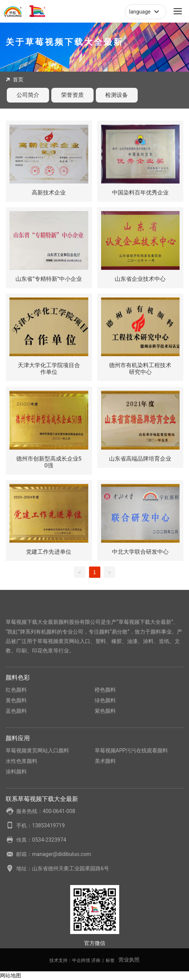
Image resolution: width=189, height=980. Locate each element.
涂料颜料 (16, 772)
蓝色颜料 (16, 711)
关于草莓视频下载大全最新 (65, 42)
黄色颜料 (16, 700)
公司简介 (28, 95)
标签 (110, 960)
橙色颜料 (105, 690)
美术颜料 (105, 761)
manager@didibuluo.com (61, 854)
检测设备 (117, 95)
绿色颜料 (105, 700)
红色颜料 (16, 690)
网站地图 (11, 975)
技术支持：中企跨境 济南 (75, 960)
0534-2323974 (49, 840)
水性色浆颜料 (22, 761)
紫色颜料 (105, 711)
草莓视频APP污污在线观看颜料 (131, 750)
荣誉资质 (72, 95)
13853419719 (48, 825)
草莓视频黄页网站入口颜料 (37, 750)
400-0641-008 (59, 811)
